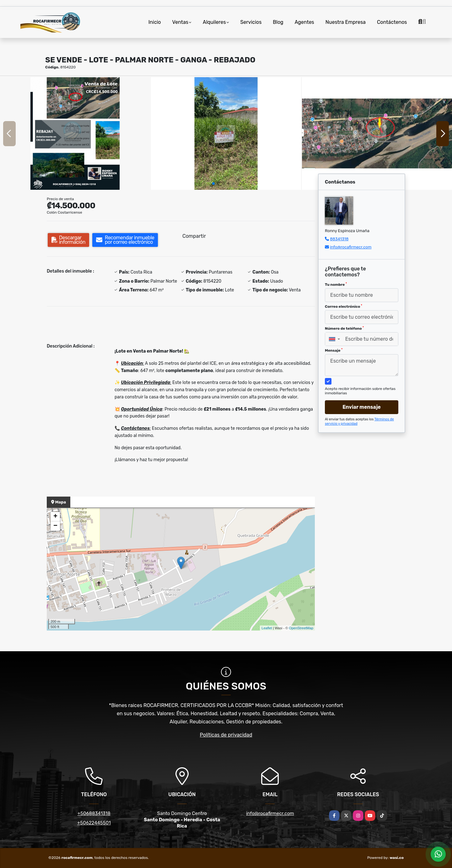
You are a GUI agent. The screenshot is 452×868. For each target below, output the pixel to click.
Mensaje (334, 350)
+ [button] (55, 517)
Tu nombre (336, 285)
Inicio (155, 22)
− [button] (55, 526)
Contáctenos (392, 22)
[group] (75, 133)
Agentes (304, 22)
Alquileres (214, 22)
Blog (278, 22)
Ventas (180, 22)
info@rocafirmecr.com (351, 247)
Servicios (251, 22)
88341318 (339, 239)
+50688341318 (94, 813)
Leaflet (267, 628)
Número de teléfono (344, 328)
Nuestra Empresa (346, 22)
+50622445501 (94, 823)
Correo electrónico (344, 306)
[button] (213, 184)
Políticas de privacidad (226, 735)
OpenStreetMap (301, 628)
